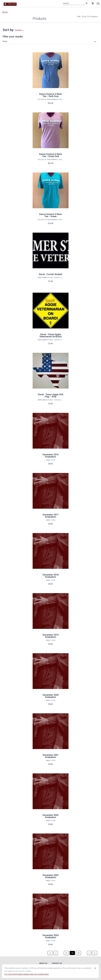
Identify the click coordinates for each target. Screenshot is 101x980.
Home (5, 12)
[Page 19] (78, 953)
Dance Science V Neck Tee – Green (50, 215)
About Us (43, 963)
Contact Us (57, 963)
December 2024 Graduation (51, 936)
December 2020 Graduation (51, 696)
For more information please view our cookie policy (27, 974)
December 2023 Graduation (51, 876)
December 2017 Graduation (51, 516)
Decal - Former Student (51, 274)
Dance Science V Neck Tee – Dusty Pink (50, 155)
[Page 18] (72, 953)
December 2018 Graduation (51, 576)
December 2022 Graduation (51, 816)
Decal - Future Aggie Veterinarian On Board (50, 335)
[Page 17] (66, 953)
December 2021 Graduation (51, 756)
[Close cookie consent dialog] (95, 968)
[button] (50, 41)
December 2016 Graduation (51, 456)
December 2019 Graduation (51, 636)
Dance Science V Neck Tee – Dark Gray (50, 95)
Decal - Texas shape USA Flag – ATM (51, 396)
